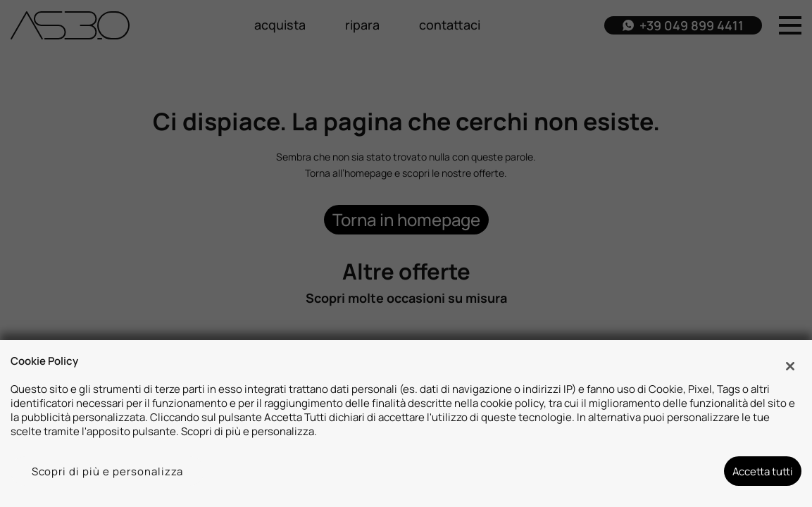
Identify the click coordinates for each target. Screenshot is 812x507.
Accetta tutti (763, 471)
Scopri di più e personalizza (108, 471)
